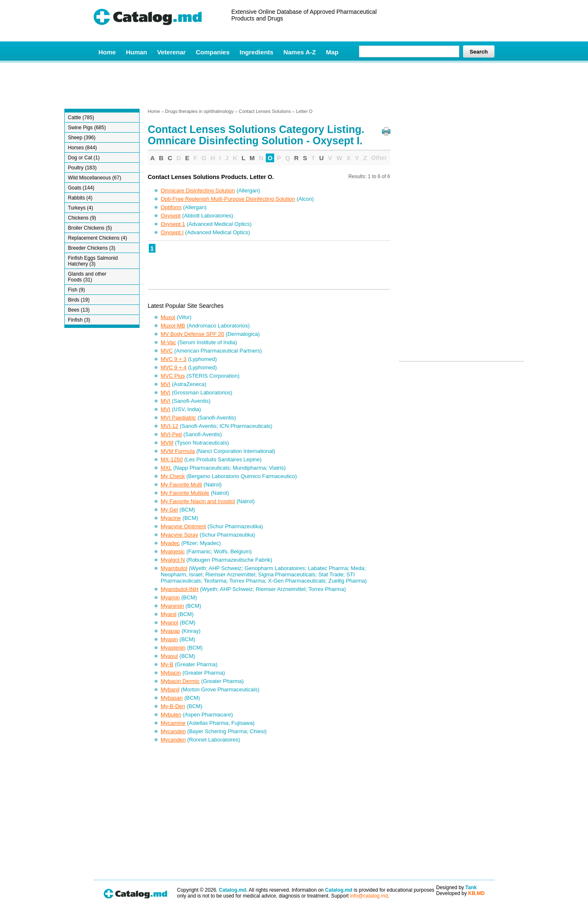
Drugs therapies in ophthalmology (199, 111)
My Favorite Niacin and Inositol (198, 501)
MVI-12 (170, 426)
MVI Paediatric (179, 418)
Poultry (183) (83, 168)
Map (332, 52)
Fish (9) (77, 290)
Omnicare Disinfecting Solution (198, 191)
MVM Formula (178, 451)
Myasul (169, 656)
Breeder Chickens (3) (92, 248)
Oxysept (171, 216)
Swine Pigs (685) (87, 128)
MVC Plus (173, 376)
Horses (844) (83, 148)
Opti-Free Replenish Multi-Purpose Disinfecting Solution (228, 199)
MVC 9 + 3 (174, 359)
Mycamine (173, 723)
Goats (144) (81, 188)
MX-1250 (172, 459)
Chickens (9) (82, 218)
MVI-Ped (172, 434)
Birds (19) (79, 300)
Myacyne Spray (180, 535)
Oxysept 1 (173, 224)
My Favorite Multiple (185, 493)
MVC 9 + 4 (174, 367)
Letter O (304, 111)
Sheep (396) (82, 138)
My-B (167, 664)
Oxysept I (172, 232)
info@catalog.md (369, 896)
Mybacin (171, 673)
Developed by (461, 893)
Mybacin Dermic (180, 681)
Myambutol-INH (180, 589)
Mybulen (171, 715)
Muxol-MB (173, 326)
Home (107, 52)
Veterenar (171, 52)
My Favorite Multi (182, 485)
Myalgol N (173, 560)
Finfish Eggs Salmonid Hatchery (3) (93, 261)
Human (136, 52)
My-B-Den (173, 706)
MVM (167, 443)
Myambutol (174, 568)
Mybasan (172, 698)
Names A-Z (300, 52)
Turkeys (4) (81, 208)
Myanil (169, 614)
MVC (167, 351)
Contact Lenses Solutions (265, 111)
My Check (173, 476)
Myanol (170, 623)
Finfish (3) (79, 320)
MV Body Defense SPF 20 (193, 334)
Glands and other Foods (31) (87, 277)
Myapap (171, 631)
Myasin (169, 639)
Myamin (171, 597)
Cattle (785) (81, 118)
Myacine (171, 518)
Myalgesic (173, 551)
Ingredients (256, 52)
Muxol (168, 317)
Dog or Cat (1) (84, 158)
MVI (166, 384)
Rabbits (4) (80, 198)
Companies (213, 52)
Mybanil (170, 689)
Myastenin (173, 648)
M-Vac (169, 342)
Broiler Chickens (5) (90, 228)
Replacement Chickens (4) (98, 238)
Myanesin (173, 606)
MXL (166, 468)
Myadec (171, 543)
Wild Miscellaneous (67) (95, 178)
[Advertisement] (294, 85)
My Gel (169, 510)
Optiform (171, 207)
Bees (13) (79, 310)
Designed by (457, 888)
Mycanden (173, 731)
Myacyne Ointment (183, 526)
